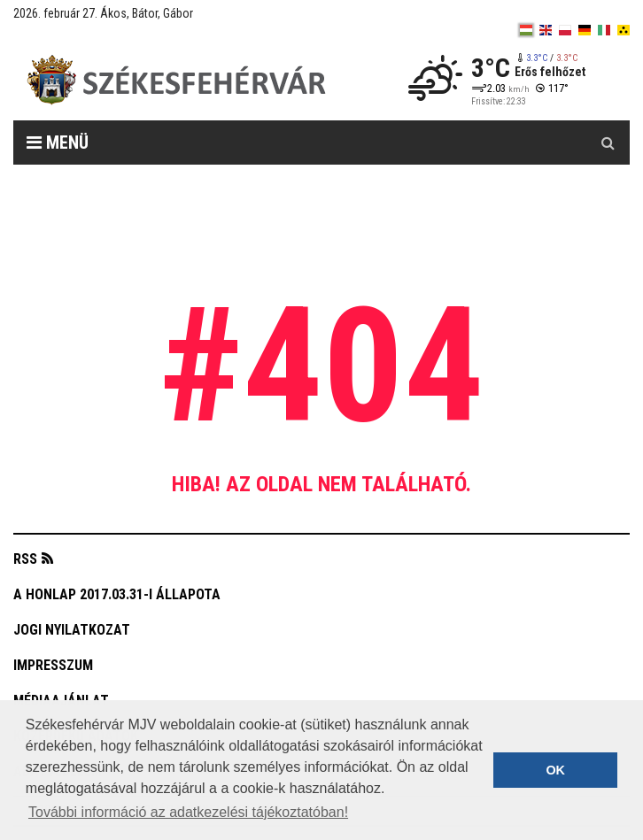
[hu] (526, 30)
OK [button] (555, 770)
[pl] (565, 30)
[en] (546, 30)
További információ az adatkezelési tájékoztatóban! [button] (188, 812)
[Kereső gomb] (608, 143)
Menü (58, 143)
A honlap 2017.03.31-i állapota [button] (117, 594)
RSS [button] (25, 559)
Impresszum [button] (53, 665)
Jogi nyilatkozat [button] (72, 630)
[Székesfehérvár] (176, 80)
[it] (604, 30)
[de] (585, 30)
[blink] (624, 30)
